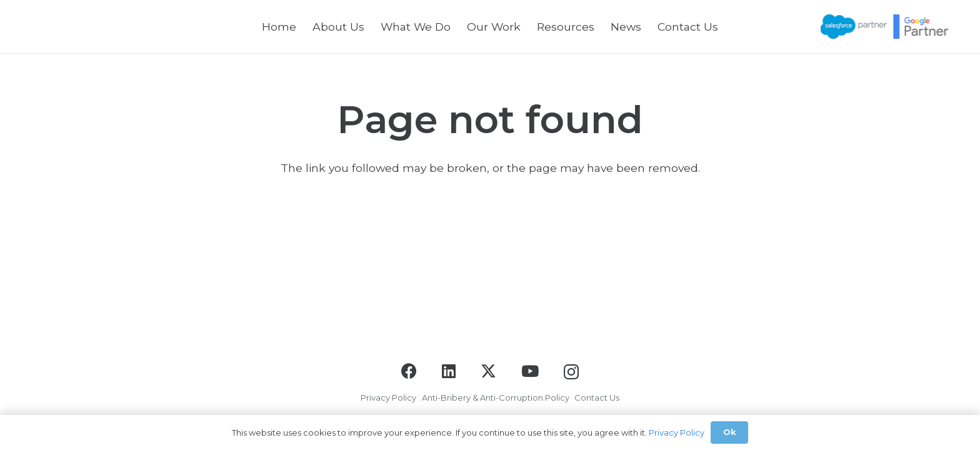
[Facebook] (409, 371)
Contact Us (597, 397)
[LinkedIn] (449, 371)
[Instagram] (571, 372)
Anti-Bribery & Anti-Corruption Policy (496, 397)
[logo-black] (62, 27)
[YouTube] (530, 371)
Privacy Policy (388, 397)
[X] (488, 371)
